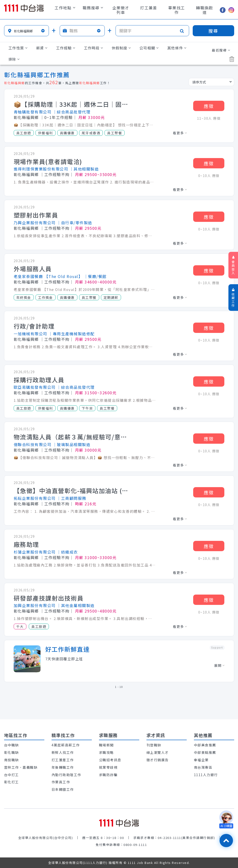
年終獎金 (24, 297)
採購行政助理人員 (39, 380)
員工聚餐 (115, 133)
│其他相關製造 (84, 169)
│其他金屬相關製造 (76, 605)
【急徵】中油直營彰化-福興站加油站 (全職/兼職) (71, 491)
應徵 (209, 106)
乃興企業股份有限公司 (35, 223)
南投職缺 (12, 760)
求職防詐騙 (108, 775)
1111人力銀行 (206, 775)
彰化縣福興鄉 (26, 117)
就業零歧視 (108, 767)
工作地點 (65, 8)
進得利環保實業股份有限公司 (41, 169)
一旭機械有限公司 (30, 334)
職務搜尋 (93, 8)
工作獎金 (46, 297)
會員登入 (233, 266)
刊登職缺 (154, 745)
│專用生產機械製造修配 (72, 334)
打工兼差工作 (63, 760)
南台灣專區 (203, 767)
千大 (20, 626)
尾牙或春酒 (91, 133)
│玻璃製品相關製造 (72, 444)
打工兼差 (149, 8)
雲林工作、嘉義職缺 (21, 767)
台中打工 (12, 775)
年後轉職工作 (63, 767)
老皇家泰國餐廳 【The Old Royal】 (48, 276)
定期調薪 (111, 297)
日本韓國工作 (63, 789)
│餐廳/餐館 (95, 276)
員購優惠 (67, 133)
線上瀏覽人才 (158, 752)
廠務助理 (26, 544)
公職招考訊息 (110, 760)
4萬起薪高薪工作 (66, 745)
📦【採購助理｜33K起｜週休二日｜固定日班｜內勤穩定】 (71, 104)
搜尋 (213, 31)
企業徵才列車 (121, 10)
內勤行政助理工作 (66, 775)
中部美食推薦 (205, 745)
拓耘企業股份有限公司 (35, 498)
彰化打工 (12, 782)
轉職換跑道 (204, 10)
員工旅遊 (24, 133)
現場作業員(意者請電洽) (48, 162)
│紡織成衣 (67, 552)
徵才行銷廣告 (158, 760)
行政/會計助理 (34, 326)
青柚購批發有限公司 (33, 112)
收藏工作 (233, 298)
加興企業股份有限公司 (35, 605)
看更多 (180, 133)
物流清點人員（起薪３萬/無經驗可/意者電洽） (71, 437)
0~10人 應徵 (209, 176)
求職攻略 (106, 752)
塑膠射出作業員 (36, 215)
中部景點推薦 (205, 752)
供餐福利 (46, 133)
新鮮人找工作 (63, 752)
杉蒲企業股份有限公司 (35, 552)
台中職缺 (12, 745)
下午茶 (87, 408)
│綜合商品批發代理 (72, 112)
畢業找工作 (177, 10)
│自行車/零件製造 (75, 223)
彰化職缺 (12, 752)
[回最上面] (226, 841)
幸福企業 (201, 760)
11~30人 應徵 (209, 118)
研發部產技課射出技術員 (49, 598)
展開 (219, 665)
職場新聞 (106, 745)
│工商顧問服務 (72, 498)
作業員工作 (61, 782)
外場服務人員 (33, 269)
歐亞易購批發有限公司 (35, 387)
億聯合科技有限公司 (33, 444)
